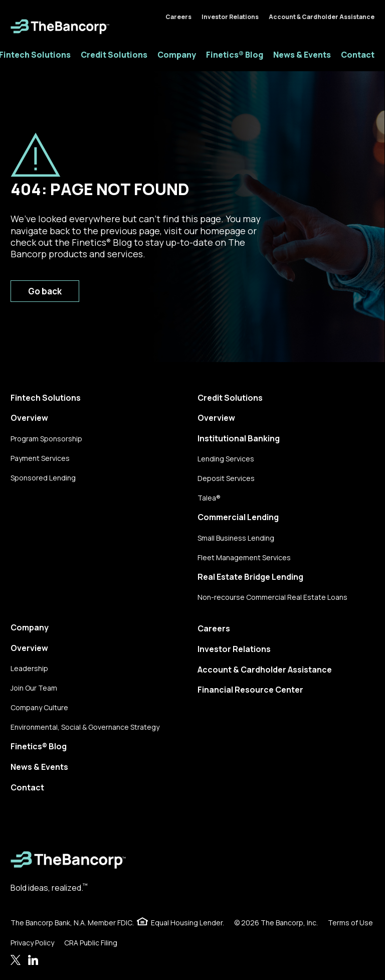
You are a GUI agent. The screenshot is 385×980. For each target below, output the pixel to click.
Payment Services (40, 458)
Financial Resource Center (250, 690)
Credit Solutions (114, 55)
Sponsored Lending (43, 478)
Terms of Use (350, 923)
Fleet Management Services (244, 557)
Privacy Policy (32, 943)
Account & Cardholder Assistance (322, 17)
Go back (45, 291)
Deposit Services (226, 478)
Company (177, 55)
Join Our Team (34, 688)
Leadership (29, 668)
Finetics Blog (102, 242)
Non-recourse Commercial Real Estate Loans (272, 597)
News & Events (302, 55)
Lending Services (226, 459)
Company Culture (39, 707)
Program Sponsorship (46, 439)
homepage (223, 231)
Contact (358, 55)
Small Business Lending (236, 538)
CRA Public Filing (91, 943)
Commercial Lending (238, 517)
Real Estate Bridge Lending (250, 577)
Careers (178, 17)
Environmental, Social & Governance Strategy (85, 727)
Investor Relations (230, 17)
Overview (29, 418)
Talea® (209, 498)
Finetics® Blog (235, 55)
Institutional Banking (239, 438)
